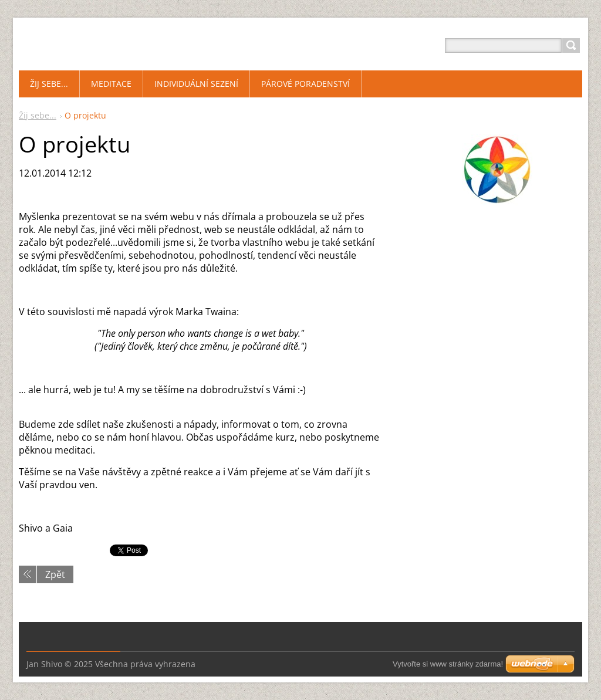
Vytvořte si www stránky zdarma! (448, 664)
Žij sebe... (38, 115)
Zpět (55, 574)
